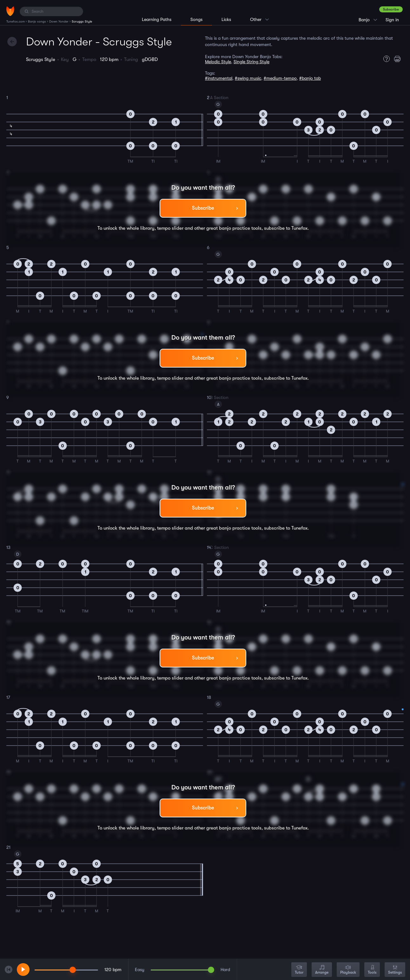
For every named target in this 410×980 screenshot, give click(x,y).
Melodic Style (218, 62)
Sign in (392, 20)
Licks (226, 19)
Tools (372, 970)
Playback (348, 970)
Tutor (299, 970)
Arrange (322, 970)
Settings (395, 970)
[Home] (10, 11)
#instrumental (219, 78)
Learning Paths (157, 19)
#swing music (248, 78)
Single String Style (251, 62)
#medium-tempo (280, 78)
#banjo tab (310, 78)
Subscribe (391, 9)
